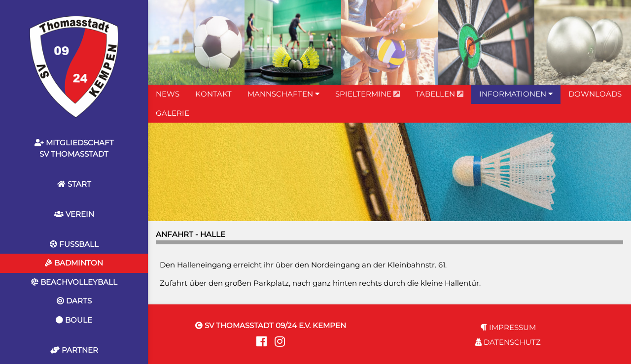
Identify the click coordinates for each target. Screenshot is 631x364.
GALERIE (173, 113)
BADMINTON (74, 263)
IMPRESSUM (508, 327)
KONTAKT (213, 94)
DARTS (74, 301)
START (74, 184)
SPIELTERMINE (368, 94)
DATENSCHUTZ (508, 342)
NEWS (168, 94)
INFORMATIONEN (516, 94)
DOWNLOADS (595, 94)
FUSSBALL (74, 244)
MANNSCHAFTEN (283, 94)
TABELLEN (439, 94)
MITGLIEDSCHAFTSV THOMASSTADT (74, 148)
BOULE (74, 320)
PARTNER (74, 350)
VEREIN (74, 214)
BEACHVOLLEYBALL (74, 282)
